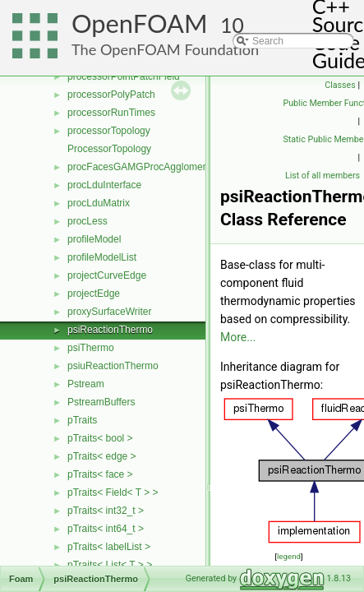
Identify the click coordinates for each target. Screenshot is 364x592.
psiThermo (91, 348)
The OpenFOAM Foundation (165, 49)
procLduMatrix (99, 203)
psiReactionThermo (110, 330)
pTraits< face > (100, 474)
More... (238, 337)
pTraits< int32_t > (106, 511)
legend (289, 556)
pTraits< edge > (102, 456)
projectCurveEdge (107, 275)
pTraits (82, 420)
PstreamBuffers (101, 402)
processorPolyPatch (111, 95)
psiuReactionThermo (113, 366)
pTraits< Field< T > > (113, 493)
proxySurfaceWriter (109, 312)
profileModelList (102, 257)
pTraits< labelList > (109, 547)
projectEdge (94, 294)
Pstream (86, 384)
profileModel (94, 239)
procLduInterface (104, 185)
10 (232, 25)
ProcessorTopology (109, 149)
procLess (88, 221)
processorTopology (109, 131)
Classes (340, 85)
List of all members (323, 176)
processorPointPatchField (124, 76)
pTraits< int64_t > (106, 529)
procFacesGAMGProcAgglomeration (147, 167)
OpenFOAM (140, 23)
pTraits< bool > (100, 438)
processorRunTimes (111, 113)
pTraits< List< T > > (110, 565)
